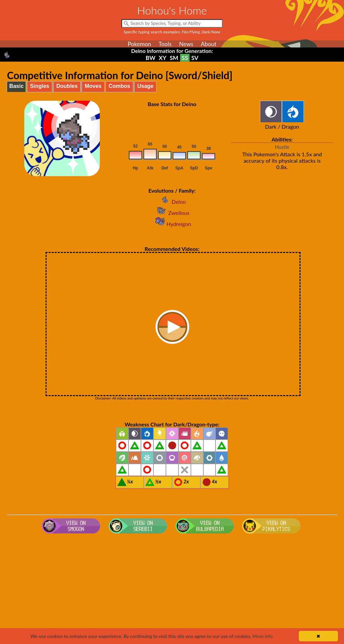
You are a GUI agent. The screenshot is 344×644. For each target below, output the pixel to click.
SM (174, 58)
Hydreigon (172, 224)
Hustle (282, 147)
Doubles (67, 86)
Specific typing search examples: (172, 32)
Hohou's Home (172, 10)
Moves (93, 86)
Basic (16, 86)
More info (262, 636)
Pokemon (139, 44)
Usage (145, 86)
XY (163, 58)
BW (151, 58)
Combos (119, 86)
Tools (165, 44)
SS (185, 58)
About (208, 44)
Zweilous (172, 213)
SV (195, 58)
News (186, 44)
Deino (172, 202)
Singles (40, 86)
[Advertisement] (172, 590)
